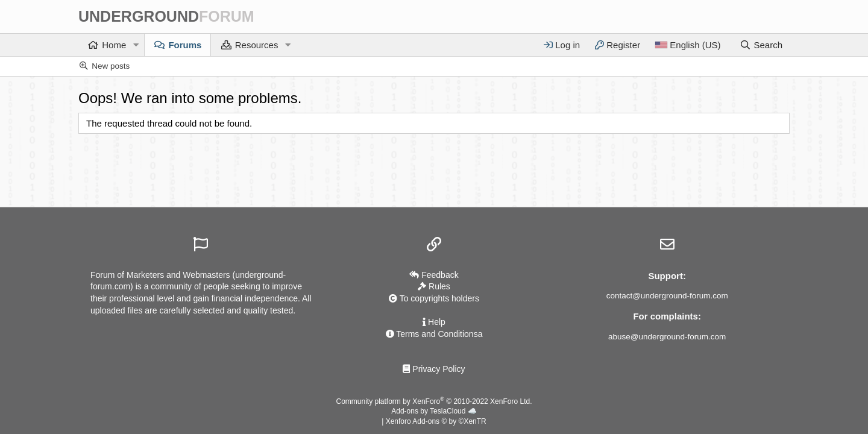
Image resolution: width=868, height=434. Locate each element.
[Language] (687, 45)
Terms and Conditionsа (434, 334)
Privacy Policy (434, 369)
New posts (111, 66)
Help (434, 322)
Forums (185, 45)
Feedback (434, 275)
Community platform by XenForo (434, 401)
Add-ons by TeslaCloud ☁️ (434, 411)
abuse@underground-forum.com (667, 337)
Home (114, 45)
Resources (257, 45)
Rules (434, 286)
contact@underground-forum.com (667, 296)
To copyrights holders (434, 298)
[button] (136, 45)
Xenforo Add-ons (436, 421)
